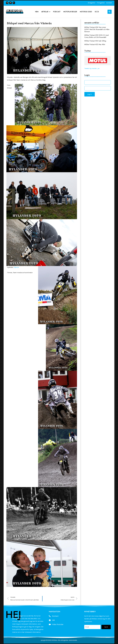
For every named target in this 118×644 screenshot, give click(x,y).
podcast (57, 12)
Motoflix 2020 (86, 12)
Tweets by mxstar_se (92, 68)
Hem (37, 12)
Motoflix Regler (70, 12)
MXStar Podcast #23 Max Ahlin (95, 44)
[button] (110, 12)
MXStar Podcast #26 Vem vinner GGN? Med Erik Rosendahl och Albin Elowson (97, 29)
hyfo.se (16, 267)
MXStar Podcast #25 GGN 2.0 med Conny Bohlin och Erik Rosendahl (96, 36)
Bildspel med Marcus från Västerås (29, 23)
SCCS (97, 12)
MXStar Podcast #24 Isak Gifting (95, 41)
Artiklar (46, 12)
